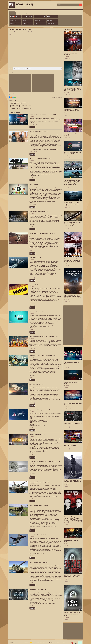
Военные (50, 20)
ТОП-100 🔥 (14, 17)
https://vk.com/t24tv (16, 104)
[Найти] (81, 5)
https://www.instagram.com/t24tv (24, 108)
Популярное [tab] (26, 13)
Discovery (25, 24)
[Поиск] (68, 5)
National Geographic (27, 17)
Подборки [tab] (12, 13)
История (37, 20)
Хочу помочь (27, 643)
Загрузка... (35, 51)
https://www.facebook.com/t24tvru (23, 105)
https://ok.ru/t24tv (16, 107)
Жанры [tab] (19, 13)
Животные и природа (40, 17)
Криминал (13, 24)
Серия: (10, 69)
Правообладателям (40, 643)
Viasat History (51, 24)
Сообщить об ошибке (57, 97)
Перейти (32, 127)
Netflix (25, 20)
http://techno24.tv (25, 102)
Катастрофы (14, 20)
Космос (37, 24)
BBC (49, 17)
